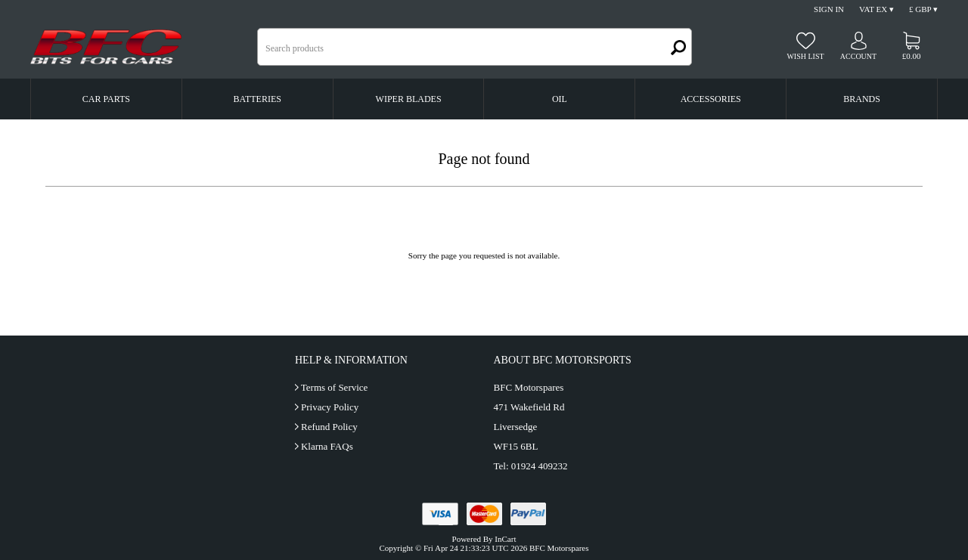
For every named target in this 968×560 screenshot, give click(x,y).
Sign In (829, 9)
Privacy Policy (330, 407)
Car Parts (106, 99)
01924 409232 (540, 466)
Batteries (258, 99)
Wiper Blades (409, 99)
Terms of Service (335, 387)
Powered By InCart (484, 539)
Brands (862, 99)
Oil (560, 99)
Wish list (805, 56)
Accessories (711, 99)
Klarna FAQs (327, 446)
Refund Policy (329, 427)
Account (858, 56)
